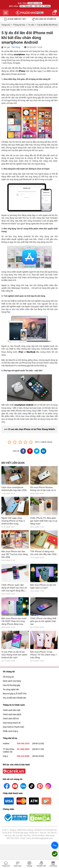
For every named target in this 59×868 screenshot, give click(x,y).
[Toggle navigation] (18, 864)
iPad (21, 352)
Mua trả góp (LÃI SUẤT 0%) (15, 639)
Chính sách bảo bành (12, 659)
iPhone (22, 71)
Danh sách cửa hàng (12, 626)
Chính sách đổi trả (11, 664)
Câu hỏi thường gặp (12, 630)
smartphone (19, 54)
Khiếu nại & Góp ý (10, 676)
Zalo (55, 845)
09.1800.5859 (23, 694)
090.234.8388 (23, 701)
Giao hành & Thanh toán (13, 672)
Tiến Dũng (16, 47)
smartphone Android (24, 405)
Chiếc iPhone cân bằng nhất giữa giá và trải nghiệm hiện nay (43, 585)
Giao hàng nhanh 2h (12, 668)
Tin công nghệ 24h (11, 634)
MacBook (31, 352)
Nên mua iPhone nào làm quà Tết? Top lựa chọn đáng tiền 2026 (15, 554)
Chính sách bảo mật (12, 655)
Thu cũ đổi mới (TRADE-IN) (14, 643)
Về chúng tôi (8, 622)
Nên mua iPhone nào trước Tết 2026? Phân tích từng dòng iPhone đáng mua (14, 585)
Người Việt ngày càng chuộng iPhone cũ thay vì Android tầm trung (13, 521)
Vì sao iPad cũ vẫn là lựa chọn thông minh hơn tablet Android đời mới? (14, 600)
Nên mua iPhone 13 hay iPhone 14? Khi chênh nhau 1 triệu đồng (44, 600)
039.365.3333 (23, 688)
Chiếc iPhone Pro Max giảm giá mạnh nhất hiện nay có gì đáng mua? (44, 521)
